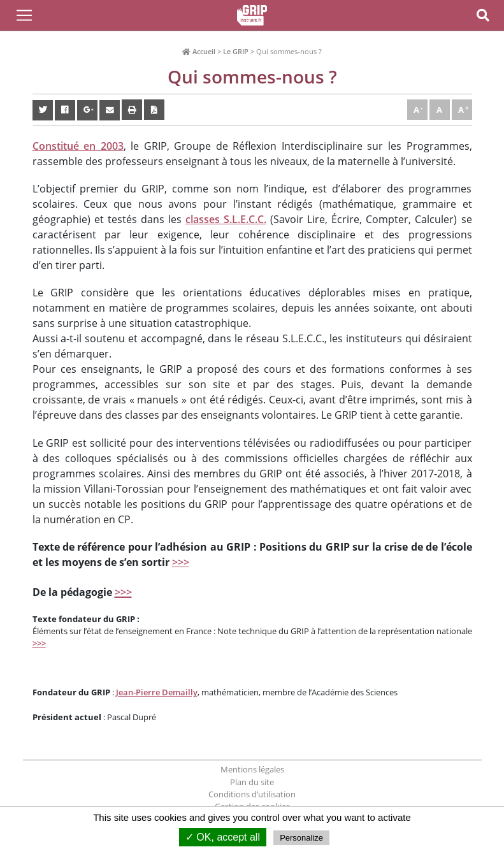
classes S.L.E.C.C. (226, 219)
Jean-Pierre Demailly (157, 692)
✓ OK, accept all (223, 837)
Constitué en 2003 (78, 146)
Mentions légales (252, 769)
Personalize (301, 838)
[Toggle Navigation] (24, 15)
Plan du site (252, 782)
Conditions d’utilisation (252, 794)
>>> (181, 562)
